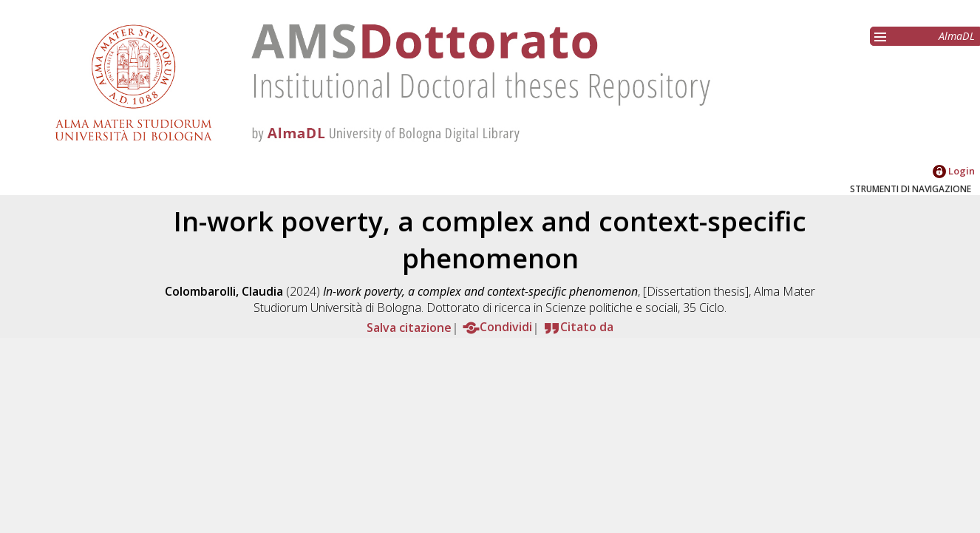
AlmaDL (957, 36)
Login (954, 171)
